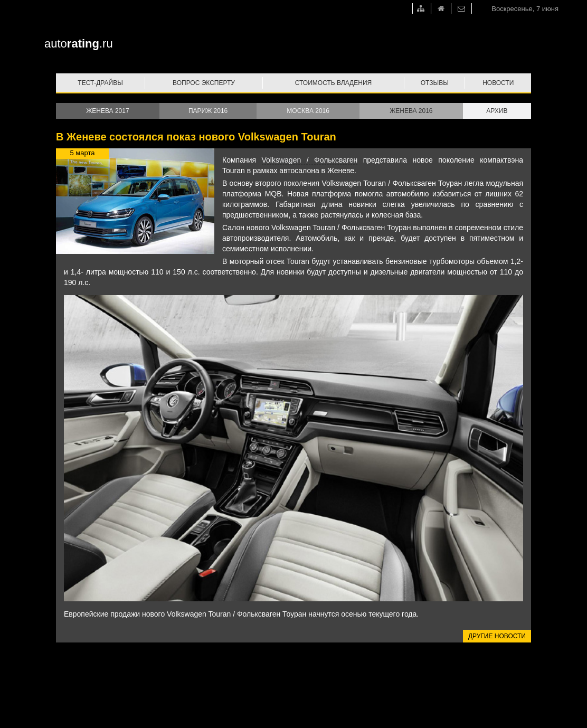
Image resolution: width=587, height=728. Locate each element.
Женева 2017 (107, 111)
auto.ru (79, 44)
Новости (498, 83)
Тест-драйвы (100, 83)
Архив (497, 111)
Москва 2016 (308, 111)
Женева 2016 (411, 111)
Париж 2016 (208, 111)
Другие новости (497, 636)
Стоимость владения (333, 83)
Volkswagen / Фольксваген (310, 160)
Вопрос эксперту (204, 83)
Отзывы (435, 83)
